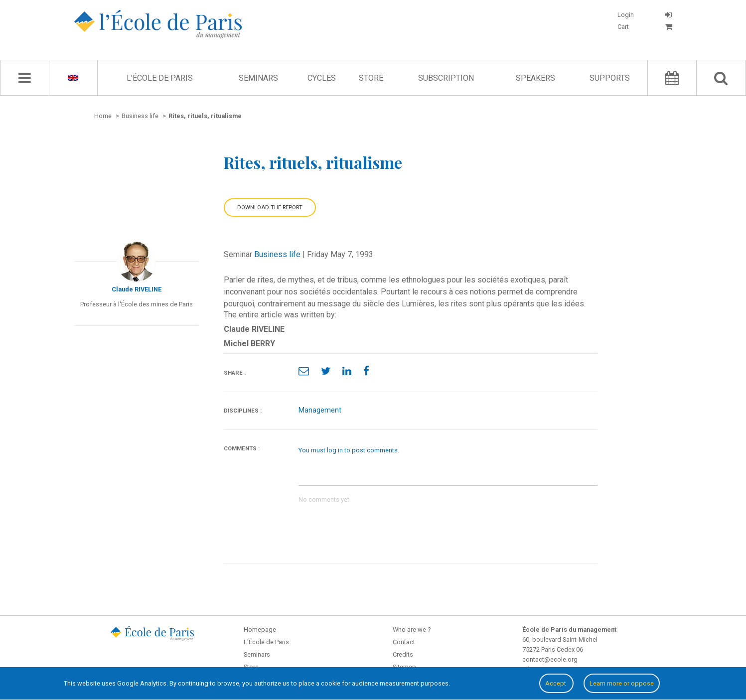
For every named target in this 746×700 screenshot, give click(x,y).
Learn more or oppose (622, 683)
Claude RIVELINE (137, 289)
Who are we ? (412, 630)
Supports (610, 78)
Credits (403, 654)
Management (320, 410)
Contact (404, 642)
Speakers (535, 78)
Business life (277, 254)
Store (371, 78)
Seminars (258, 78)
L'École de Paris (160, 78)
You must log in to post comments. (349, 450)
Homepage (260, 630)
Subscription (446, 78)
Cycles (322, 78)
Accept (556, 683)
